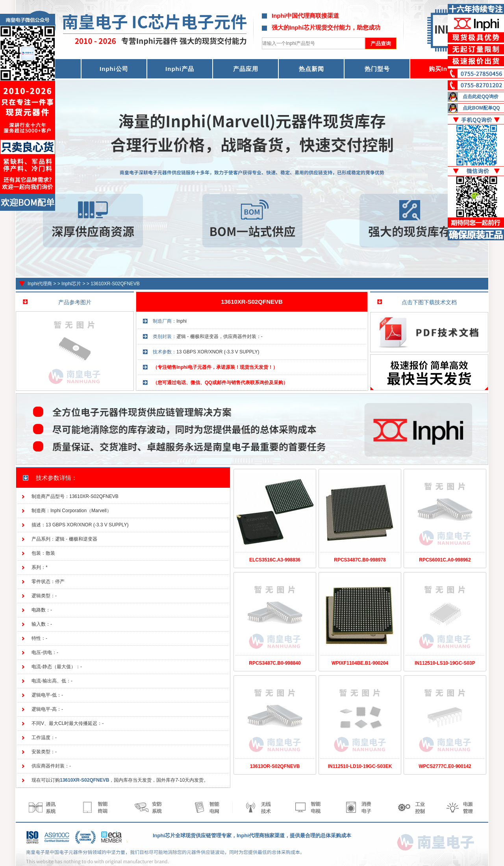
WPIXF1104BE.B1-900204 (360, 663)
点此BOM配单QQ (481, 108)
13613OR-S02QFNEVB (275, 766)
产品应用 (246, 69)
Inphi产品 (180, 69)
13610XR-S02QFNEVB (115, 284)
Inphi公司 (114, 69)
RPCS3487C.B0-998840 (275, 663)
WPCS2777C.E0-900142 (445, 766)
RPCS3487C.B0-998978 (360, 560)
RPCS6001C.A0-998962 (445, 560)
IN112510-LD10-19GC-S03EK (360, 766)
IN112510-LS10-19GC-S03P (445, 663)
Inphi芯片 (71, 284)
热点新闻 (311, 69)
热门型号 (377, 69)
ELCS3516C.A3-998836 (275, 560)
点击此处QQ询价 (481, 97)
